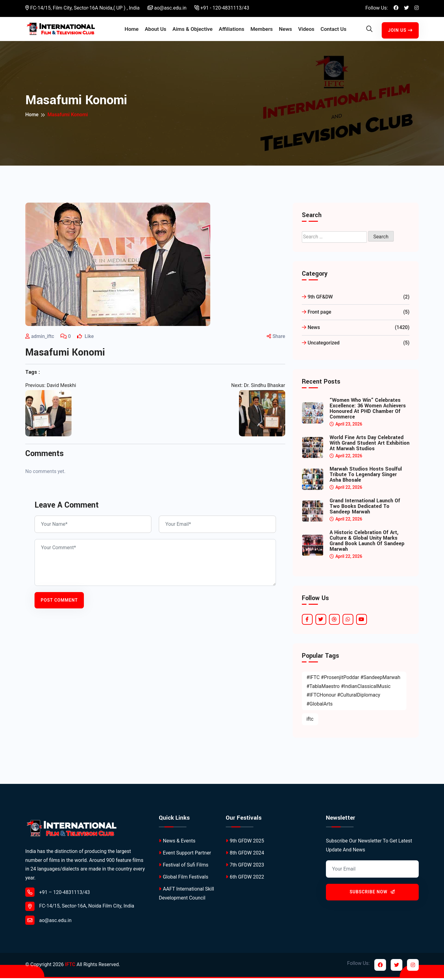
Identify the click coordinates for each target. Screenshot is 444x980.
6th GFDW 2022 (245, 879)
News (286, 30)
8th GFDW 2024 (245, 855)
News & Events (177, 843)
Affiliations (231, 30)
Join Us (400, 31)
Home (132, 30)
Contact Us (334, 30)
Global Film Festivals (183, 879)
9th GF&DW (356, 299)
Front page (356, 314)
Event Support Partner (185, 855)
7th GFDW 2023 (245, 867)
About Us (155, 30)
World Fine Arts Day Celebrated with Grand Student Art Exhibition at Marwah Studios (370, 445)
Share (276, 338)
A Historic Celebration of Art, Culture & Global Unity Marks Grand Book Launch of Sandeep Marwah (367, 543)
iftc (310, 721)
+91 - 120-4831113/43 (222, 8)
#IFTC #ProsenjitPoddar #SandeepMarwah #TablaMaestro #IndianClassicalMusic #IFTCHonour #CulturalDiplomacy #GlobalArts (354, 692)
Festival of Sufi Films (183, 867)
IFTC (70, 967)
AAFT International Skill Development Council (186, 896)
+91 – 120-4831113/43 (58, 894)
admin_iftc (43, 338)
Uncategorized (356, 345)
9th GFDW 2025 (245, 843)
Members (261, 30)
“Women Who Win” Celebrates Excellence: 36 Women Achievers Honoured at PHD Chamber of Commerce (368, 410)
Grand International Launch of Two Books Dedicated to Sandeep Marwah (365, 509)
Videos (306, 30)
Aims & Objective (192, 30)
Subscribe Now (372, 894)
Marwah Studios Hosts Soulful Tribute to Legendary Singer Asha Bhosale (366, 477)
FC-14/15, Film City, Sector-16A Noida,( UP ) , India (82, 8)
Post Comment (59, 602)
